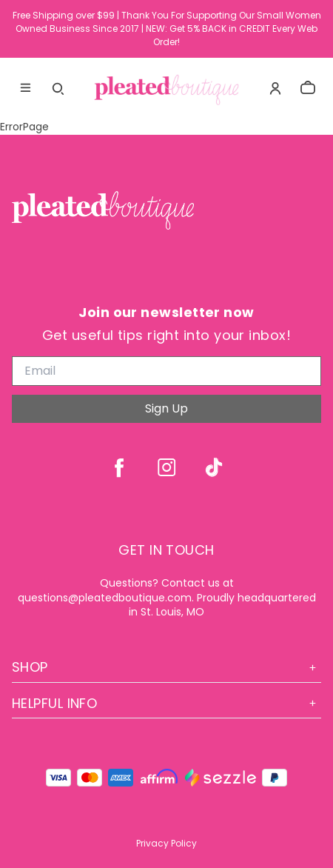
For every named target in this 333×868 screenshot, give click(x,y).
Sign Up (166, 408)
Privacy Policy (166, 843)
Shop (166, 667)
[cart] (308, 88)
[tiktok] (214, 467)
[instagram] (166, 467)
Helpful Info (166, 703)
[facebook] (119, 467)
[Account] (275, 88)
